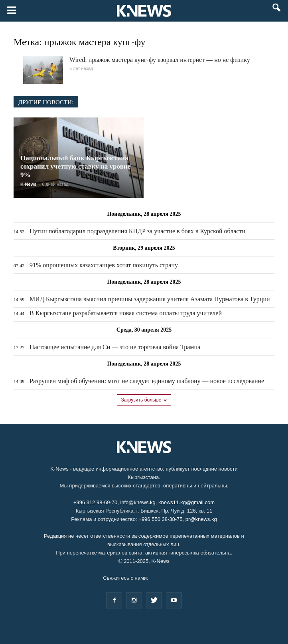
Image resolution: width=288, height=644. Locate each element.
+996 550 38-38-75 (160, 519)
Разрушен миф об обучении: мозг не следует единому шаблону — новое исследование (147, 381)
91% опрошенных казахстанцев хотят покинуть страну (104, 265)
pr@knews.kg (201, 519)
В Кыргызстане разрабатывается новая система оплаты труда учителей (126, 313)
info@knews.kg (138, 502)
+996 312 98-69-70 (95, 502)
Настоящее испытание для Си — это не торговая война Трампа (115, 347)
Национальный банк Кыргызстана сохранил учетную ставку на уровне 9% (75, 166)
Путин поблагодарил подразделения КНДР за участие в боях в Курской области (137, 231)
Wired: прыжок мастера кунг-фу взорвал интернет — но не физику (160, 60)
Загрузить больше (144, 400)
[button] (277, 11)
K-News (28, 184)
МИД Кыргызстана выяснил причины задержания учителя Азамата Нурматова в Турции (150, 299)
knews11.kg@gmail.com (186, 502)
